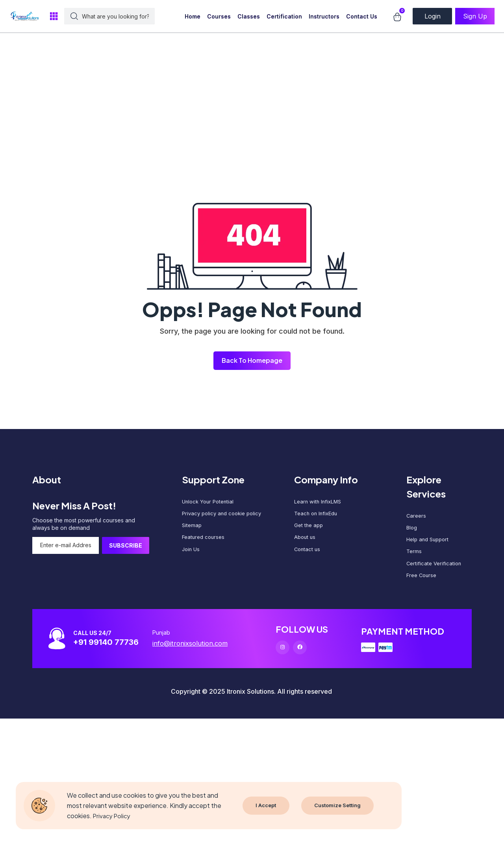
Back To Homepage (252, 361)
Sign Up (475, 16)
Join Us (192, 556)
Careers (417, 517)
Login (433, 16)
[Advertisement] (236, 55)
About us (306, 543)
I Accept (266, 805)
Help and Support (429, 544)
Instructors (324, 16)
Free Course (423, 584)
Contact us (308, 556)
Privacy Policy (113, 816)
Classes (249, 16)
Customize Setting (339, 805)
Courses (219, 16)
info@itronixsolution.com (198, 655)
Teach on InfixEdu (318, 516)
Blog (412, 530)
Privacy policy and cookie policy (224, 516)
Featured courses (205, 543)
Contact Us (362, 16)
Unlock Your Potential (210, 503)
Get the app (309, 530)
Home (193, 16)
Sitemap (192, 530)
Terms (414, 557)
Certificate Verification (435, 571)
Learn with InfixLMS (319, 503)
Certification (284, 16)
